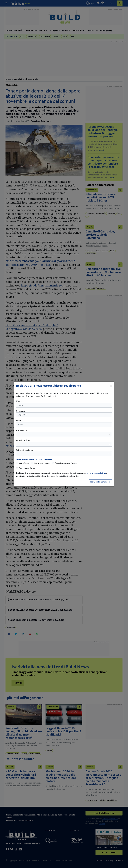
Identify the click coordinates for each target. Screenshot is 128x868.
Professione (22, 430)
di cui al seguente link (96, 473)
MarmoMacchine (42, 463)
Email (19, 421)
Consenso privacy (27, 468)
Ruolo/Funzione (23, 440)
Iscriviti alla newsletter (100, 482)
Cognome (21, 411)
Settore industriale (25, 450)
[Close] (111, 386)
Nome (19, 401)
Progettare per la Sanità (66, 463)
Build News (24, 463)
